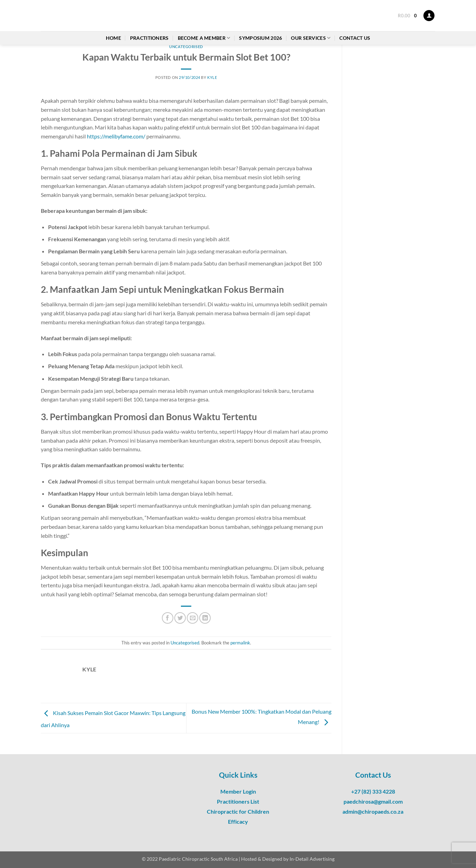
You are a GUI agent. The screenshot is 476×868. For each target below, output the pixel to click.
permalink (240, 643)
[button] (407, 16)
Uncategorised (186, 47)
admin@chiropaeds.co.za (373, 811)
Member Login (238, 791)
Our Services (311, 38)
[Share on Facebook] (168, 618)
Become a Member (204, 38)
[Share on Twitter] (180, 618)
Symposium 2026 (260, 38)
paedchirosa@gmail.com (373, 801)
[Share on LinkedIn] (205, 618)
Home (113, 38)
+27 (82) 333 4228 (373, 791)
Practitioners (149, 38)
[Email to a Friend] (193, 618)
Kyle (212, 77)
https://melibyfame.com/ (116, 136)
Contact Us (355, 38)
